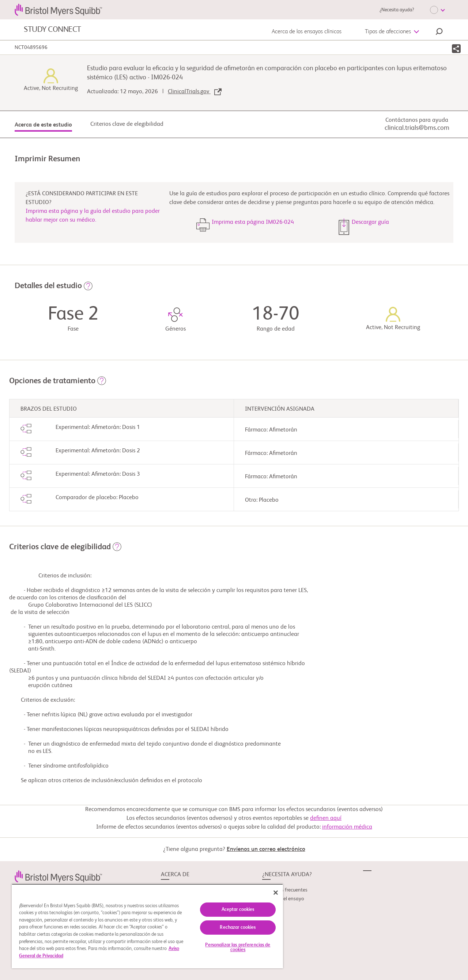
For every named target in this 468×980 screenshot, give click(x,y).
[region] (147, 926)
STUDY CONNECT (52, 30)
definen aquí (326, 818)
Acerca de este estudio (43, 125)
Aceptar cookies (238, 910)
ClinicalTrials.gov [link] (195, 92)
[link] (58, 876)
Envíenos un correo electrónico (266, 849)
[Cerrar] (276, 893)
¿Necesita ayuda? (397, 10)
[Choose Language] (437, 10)
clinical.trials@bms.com (417, 128)
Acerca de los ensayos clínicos (307, 32)
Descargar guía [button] (370, 222)
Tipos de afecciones (388, 32)
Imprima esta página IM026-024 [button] (253, 222)
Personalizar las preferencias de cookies (238, 947)
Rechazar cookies (238, 928)
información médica (347, 827)
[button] (439, 33)
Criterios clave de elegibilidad (127, 124)
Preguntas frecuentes (285, 890)
